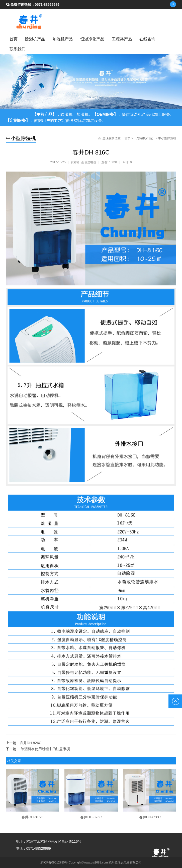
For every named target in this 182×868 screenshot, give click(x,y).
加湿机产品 (63, 39)
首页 (14, 39)
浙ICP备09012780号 (54, 862)
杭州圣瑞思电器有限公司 (125, 862)
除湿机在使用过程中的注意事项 (45, 749)
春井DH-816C (32, 817)
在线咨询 (147, 39)
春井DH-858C (150, 817)
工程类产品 (122, 39)
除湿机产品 (35, 39)
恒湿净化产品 (92, 39)
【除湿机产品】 (144, 138)
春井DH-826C (31, 743)
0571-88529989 (47, 5)
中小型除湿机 (167, 138)
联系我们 (18, 49)
